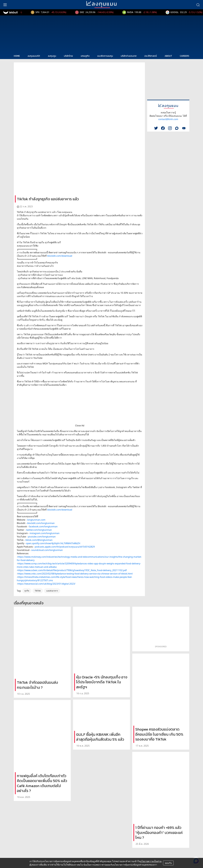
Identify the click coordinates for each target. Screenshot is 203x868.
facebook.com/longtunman (43, 526)
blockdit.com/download (60, 256)
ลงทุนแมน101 (34, 56)
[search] (198, 5)
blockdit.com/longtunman (41, 523)
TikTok (38, 591)
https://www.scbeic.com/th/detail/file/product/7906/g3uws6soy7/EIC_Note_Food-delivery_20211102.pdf (72, 570)
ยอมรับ (168, 863)
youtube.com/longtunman (42, 537)
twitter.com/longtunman (39, 530)
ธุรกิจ (27, 591)
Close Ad (80, 426)
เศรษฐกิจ (85, 56)
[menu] (5, 5)
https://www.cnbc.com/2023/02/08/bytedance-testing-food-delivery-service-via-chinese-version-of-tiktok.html (75, 574)
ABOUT (168, 56)
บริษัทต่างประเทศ (129, 56)
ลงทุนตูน (52, 56)
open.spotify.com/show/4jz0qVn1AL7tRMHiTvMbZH (53, 543)
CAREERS (185, 56)
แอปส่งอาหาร (52, 591)
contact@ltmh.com (168, 119)
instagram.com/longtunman (45, 533)
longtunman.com (36, 520)
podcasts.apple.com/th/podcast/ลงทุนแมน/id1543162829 (65, 547)
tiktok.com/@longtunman (39, 540)
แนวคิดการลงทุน (105, 56)
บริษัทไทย (68, 56)
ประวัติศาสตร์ (151, 56)
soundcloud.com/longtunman (47, 550)
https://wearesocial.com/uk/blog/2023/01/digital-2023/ (46, 584)
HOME (17, 56)
